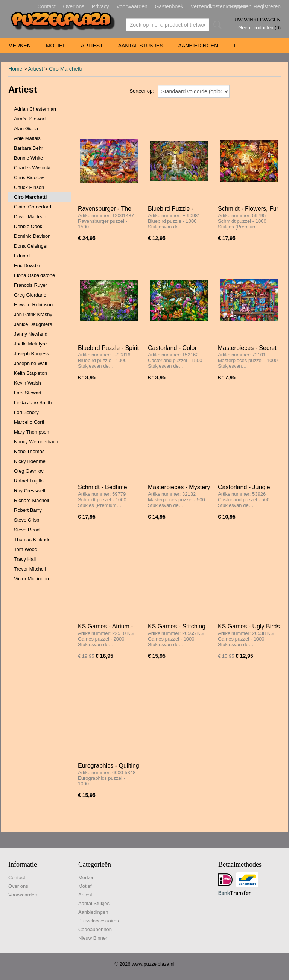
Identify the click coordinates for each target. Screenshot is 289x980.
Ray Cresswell (30, 491)
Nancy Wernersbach (36, 442)
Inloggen (236, 6)
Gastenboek (169, 6)
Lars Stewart (28, 393)
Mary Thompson (32, 432)
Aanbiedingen (198, 46)
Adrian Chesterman (35, 109)
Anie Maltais (27, 138)
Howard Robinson (33, 305)
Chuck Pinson (29, 187)
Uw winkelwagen (258, 20)
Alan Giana (26, 129)
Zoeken (216, 25)
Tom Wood (26, 549)
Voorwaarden (132, 6)
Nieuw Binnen (93, 938)
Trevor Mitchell (30, 569)
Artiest (92, 46)
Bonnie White (28, 158)
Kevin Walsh (27, 383)
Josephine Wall (30, 363)
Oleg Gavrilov (29, 471)
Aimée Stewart (30, 119)
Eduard (22, 256)
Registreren (267, 6)
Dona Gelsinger (31, 246)
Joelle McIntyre (30, 344)
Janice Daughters (33, 324)
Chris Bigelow (29, 177)
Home (15, 69)
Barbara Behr (28, 148)
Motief (56, 46)
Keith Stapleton (30, 373)
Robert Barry (28, 510)
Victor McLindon (31, 579)
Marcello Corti (29, 422)
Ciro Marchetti (65, 69)
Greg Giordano (30, 295)
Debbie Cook (28, 226)
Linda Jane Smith (33, 402)
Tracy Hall (25, 559)
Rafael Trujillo (29, 481)
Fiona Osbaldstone (34, 275)
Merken (20, 46)
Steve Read (27, 530)
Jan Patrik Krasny (33, 314)
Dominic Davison (32, 236)
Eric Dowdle (27, 266)
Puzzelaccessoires (99, 921)
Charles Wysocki (32, 168)
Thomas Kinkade (32, 539)
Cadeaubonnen (95, 929)
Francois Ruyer (30, 285)
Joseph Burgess (31, 354)
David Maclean (30, 217)
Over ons (74, 6)
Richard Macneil (31, 500)
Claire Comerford (33, 207)
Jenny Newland (31, 334)
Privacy (100, 6)
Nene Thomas (29, 451)
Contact (47, 6)
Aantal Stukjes (141, 46)
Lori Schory (26, 412)
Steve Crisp (27, 520)
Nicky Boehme (30, 461)
